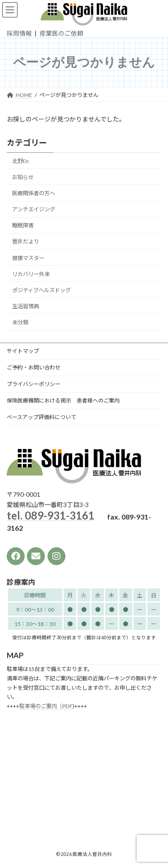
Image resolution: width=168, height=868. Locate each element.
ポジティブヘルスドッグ (41, 290)
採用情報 (19, 33)
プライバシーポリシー (34, 384)
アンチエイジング (34, 209)
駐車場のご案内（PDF (46, 707)
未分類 (20, 322)
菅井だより (26, 241)
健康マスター (28, 258)
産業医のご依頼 (61, 33)
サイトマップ (23, 351)
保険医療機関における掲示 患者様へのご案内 (63, 400)
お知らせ (23, 177)
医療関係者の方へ (34, 193)
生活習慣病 (26, 306)
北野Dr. (21, 161)
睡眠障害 (23, 225)
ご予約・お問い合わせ (34, 367)
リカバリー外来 (31, 274)
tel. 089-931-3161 (51, 516)
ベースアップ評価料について (41, 417)
